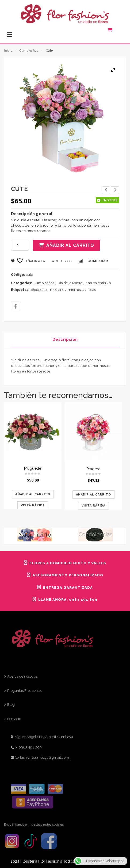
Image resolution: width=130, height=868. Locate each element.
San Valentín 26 (98, 283)
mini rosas (76, 290)
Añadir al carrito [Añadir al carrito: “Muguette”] (33, 494)
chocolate (39, 290)
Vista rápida (33, 505)
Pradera (93, 469)
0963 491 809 (30, 747)
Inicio (8, 51)
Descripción (65, 339)
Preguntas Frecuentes (25, 691)
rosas (92, 290)
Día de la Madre (70, 283)
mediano (57, 290)
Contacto (14, 719)
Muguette (33, 468)
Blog (11, 705)
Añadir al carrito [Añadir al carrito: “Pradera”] (93, 495)
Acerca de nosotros (22, 676)
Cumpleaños (29, 51)
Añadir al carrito (70, 245)
